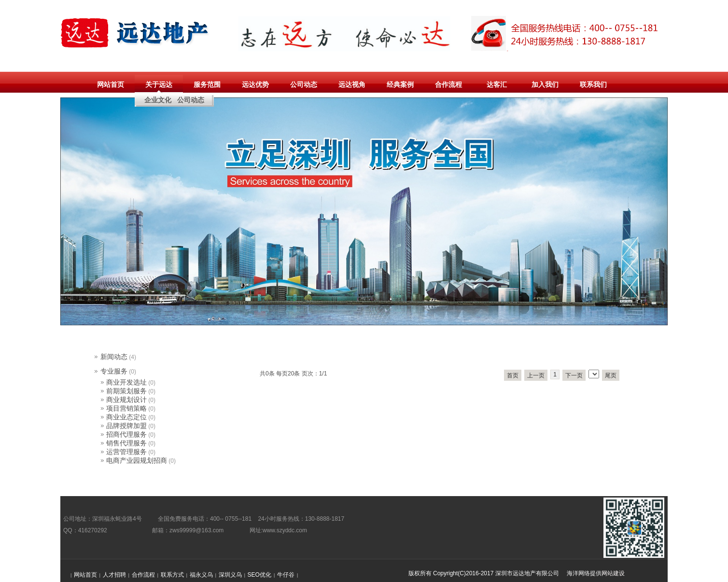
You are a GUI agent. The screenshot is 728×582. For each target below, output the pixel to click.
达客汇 (497, 84)
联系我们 (593, 84)
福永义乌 (201, 575)
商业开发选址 (126, 382)
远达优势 (255, 84)
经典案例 (400, 84)
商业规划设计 (126, 400)
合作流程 (448, 84)
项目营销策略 (126, 408)
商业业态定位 (126, 417)
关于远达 (159, 84)
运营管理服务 (126, 452)
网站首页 (111, 84)
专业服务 (114, 371)
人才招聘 (114, 575)
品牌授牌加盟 (126, 426)
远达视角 (352, 84)
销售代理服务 (126, 443)
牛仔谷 (286, 575)
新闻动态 (114, 357)
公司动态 (304, 84)
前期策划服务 (126, 391)
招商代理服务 (126, 434)
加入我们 (545, 84)
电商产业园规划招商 (137, 460)
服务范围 (207, 84)
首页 (513, 375)
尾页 (611, 375)
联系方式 (172, 575)
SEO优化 (259, 575)
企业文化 (158, 100)
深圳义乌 (230, 575)
